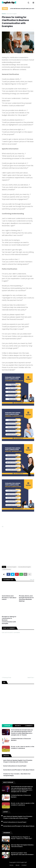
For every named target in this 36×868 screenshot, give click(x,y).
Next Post (30, 678)
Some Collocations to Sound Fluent (15, 766)
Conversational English (24, 567)
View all (32, 580)
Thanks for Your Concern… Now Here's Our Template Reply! (17, 775)
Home (4, 14)
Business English (12, 14)
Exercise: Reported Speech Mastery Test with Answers (22, 846)
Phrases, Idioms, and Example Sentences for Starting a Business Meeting (26, 598)
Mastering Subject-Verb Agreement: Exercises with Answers (22, 854)
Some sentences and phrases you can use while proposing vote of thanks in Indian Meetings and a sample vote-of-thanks (22, 9)
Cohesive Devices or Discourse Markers (21, 739)
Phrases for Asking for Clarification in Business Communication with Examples (9, 620)
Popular (7, 726)
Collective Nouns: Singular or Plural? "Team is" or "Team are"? (22, 838)
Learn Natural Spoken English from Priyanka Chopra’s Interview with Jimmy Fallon (18, 761)
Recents (18, 726)
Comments (29, 726)
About (17, 865)
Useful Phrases (7, 569)
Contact (24, 865)
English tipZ (23, 862)
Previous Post (7, 678)
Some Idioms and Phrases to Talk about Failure (9, 598)
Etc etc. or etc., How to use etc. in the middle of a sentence (23, 747)
